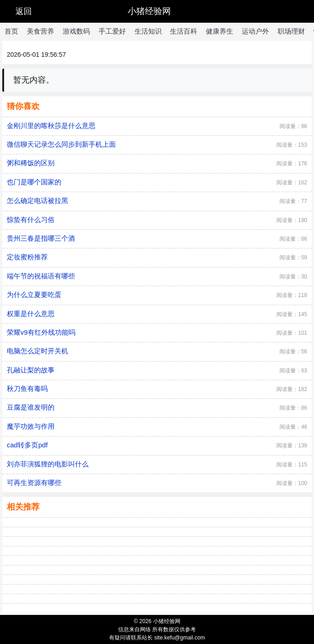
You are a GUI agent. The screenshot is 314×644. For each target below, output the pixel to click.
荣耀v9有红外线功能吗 (41, 332)
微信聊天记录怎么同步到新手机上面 (61, 144)
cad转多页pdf (27, 445)
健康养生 (219, 31)
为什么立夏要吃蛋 (34, 295)
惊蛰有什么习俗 (31, 220)
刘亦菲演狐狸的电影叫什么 (48, 464)
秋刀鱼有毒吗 (27, 389)
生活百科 (184, 31)
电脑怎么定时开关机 (37, 351)
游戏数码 (76, 31)
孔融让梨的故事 (31, 370)
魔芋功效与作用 (31, 426)
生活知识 (148, 31)
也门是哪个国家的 (34, 182)
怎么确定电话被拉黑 (37, 201)
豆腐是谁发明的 (31, 407)
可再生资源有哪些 (34, 483)
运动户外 (255, 31)
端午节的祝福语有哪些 (41, 276)
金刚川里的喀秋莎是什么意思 (51, 126)
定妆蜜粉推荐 (27, 257)
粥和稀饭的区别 (31, 163)
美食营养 (40, 31)
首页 (11, 31)
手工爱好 (112, 31)
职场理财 (291, 31)
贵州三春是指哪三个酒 (41, 238)
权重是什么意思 (31, 314)
